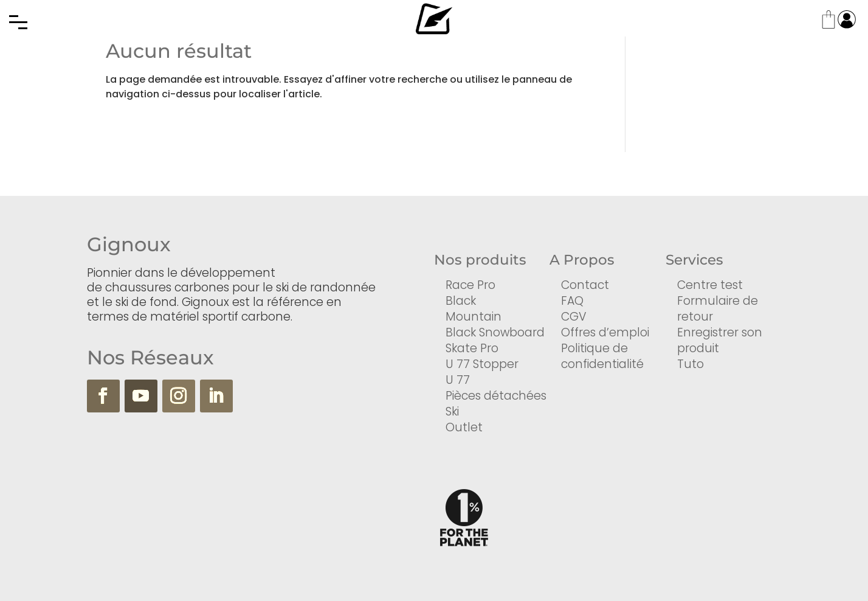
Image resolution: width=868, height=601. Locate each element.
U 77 (458, 380)
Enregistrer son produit (720, 340)
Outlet (464, 427)
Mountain (474, 317)
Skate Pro (472, 348)
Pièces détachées (496, 396)
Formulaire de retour (718, 309)
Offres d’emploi (605, 332)
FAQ (572, 301)
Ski (452, 412)
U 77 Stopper (482, 364)
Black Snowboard (495, 332)
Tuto (691, 364)
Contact (585, 285)
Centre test (710, 285)
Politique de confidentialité (602, 356)
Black (461, 301)
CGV (574, 317)
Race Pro (470, 285)
